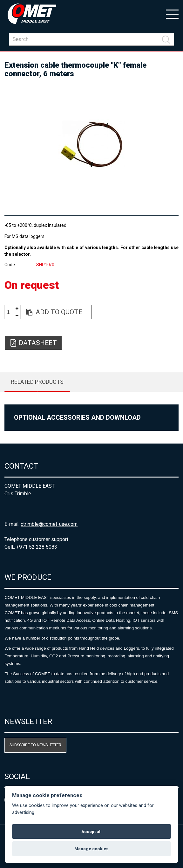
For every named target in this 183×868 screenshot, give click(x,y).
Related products (37, 382)
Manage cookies (91, 849)
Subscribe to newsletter (35, 745)
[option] (91, 144)
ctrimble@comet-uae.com (49, 524)
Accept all (91, 831)
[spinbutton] (11, 312)
